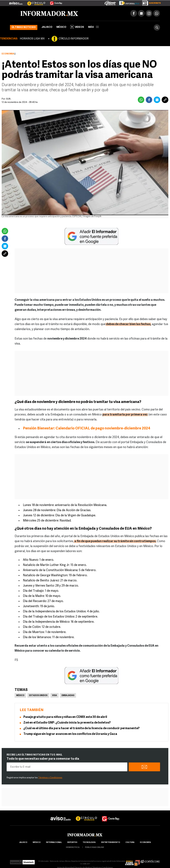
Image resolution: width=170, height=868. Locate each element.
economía (145, 842)
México (61, 27)
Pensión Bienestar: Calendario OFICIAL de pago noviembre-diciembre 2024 (87, 429)
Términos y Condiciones (50, 778)
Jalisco (47, 27)
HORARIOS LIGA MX (32, 39)
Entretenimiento (111, 842)
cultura (130, 842)
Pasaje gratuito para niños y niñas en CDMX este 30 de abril (65, 717)
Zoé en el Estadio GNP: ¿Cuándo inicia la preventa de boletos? (67, 723)
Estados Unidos (38, 696)
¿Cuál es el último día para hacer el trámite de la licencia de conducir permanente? (81, 728)
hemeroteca (73, 847)
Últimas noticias (24, 27)
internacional (54, 842)
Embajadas (68, 696)
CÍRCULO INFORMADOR (74, 39)
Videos (77, 27)
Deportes (72, 842)
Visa (55, 696)
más (93, 27)
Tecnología (89, 842)
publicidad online (95, 847)
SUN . (9, 99)
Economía (8, 54)
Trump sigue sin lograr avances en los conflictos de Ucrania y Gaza (70, 734)
